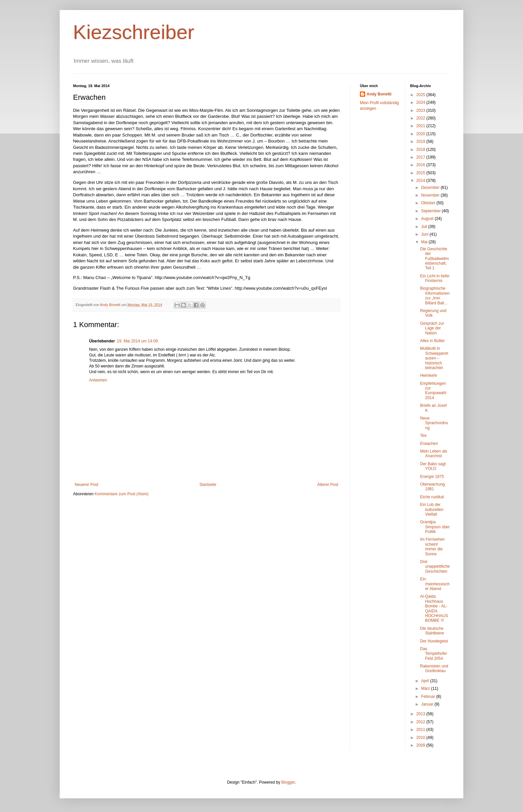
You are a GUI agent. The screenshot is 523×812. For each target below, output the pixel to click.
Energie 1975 (432, 477)
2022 (421, 118)
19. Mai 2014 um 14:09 (137, 341)
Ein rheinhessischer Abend (435, 584)
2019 (421, 142)
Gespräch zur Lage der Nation (432, 328)
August (428, 219)
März (426, 689)
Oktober (429, 203)
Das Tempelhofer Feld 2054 (433, 654)
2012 (421, 722)
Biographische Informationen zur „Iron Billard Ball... (435, 296)
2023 (421, 110)
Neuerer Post (87, 485)
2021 (421, 126)
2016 (421, 165)
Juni (425, 234)
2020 (421, 134)
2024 (421, 102)
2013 (421, 714)
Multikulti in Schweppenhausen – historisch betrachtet (434, 358)
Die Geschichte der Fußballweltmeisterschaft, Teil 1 (434, 259)
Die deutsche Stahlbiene (432, 631)
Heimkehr (428, 375)
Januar (428, 704)
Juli (424, 227)
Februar (428, 697)
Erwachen (429, 444)
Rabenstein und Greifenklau (434, 668)
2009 (421, 745)
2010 (421, 738)
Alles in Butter (432, 341)
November (431, 195)
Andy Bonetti (379, 94)
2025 (421, 95)
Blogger (288, 782)
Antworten (98, 380)
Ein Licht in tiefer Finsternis (435, 278)
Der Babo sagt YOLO (433, 466)
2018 (421, 150)
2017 (421, 157)
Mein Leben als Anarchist (433, 454)
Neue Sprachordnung (434, 423)
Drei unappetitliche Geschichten (435, 567)
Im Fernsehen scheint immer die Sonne (432, 547)
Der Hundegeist (434, 641)
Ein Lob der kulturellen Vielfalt (432, 509)
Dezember (431, 188)
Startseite (208, 485)
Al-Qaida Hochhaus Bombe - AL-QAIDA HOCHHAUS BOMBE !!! (434, 608)
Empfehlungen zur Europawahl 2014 (433, 391)
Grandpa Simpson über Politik (435, 527)
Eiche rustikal (432, 497)
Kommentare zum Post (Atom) (122, 494)
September (431, 211)
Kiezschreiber (134, 32)
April (425, 681)
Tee (423, 436)
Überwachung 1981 (432, 487)
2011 (421, 730)
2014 (421, 181)
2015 (421, 173)
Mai (425, 242)
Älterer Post (328, 485)
